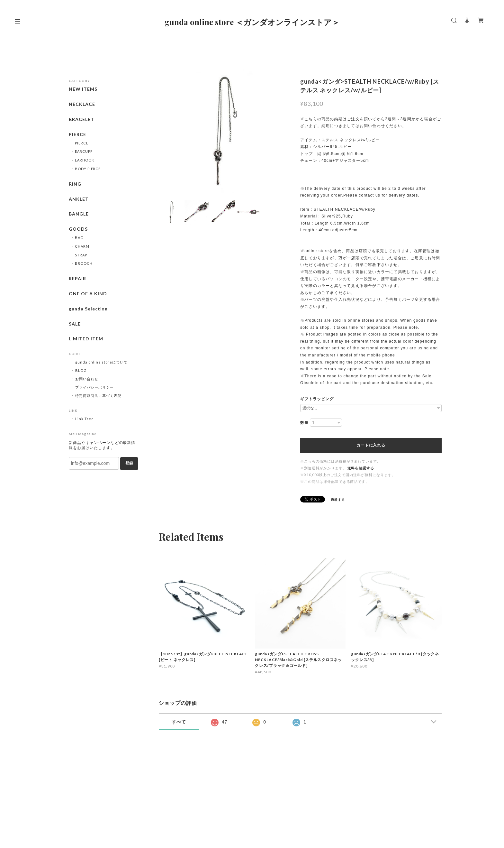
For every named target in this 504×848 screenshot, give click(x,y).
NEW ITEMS (83, 89)
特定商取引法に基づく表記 (98, 396)
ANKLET (79, 199)
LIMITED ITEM (86, 339)
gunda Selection (88, 309)
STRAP (81, 255)
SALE (75, 324)
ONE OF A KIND (88, 294)
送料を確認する (361, 468)
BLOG (81, 370)
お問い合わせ (87, 379)
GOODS (78, 229)
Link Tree (85, 419)
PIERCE (77, 134)
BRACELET (81, 119)
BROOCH (84, 263)
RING (75, 184)
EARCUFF (84, 151)
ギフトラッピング (317, 399)
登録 (129, 463)
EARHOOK (85, 160)
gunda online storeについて (101, 362)
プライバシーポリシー (94, 387)
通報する (338, 500)
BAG (79, 238)
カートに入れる (371, 445)
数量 (304, 423)
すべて (179, 722)
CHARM (82, 246)
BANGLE (79, 214)
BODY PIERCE (88, 169)
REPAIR (77, 279)
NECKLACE (82, 104)
